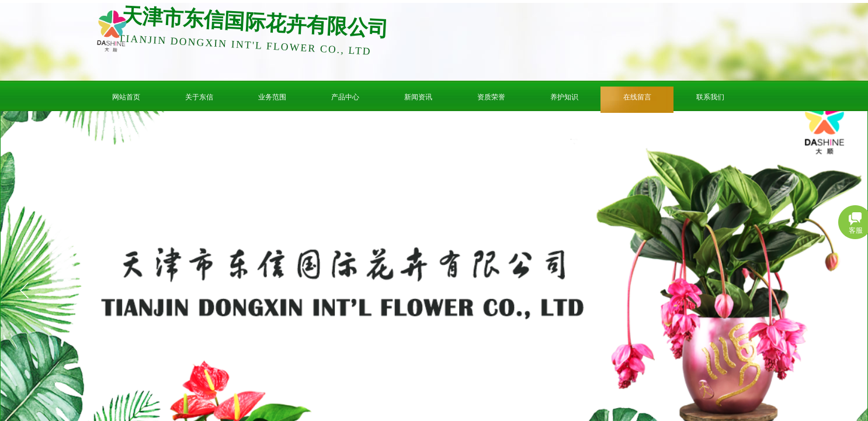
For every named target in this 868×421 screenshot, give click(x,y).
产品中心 (345, 97)
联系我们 (710, 97)
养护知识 (564, 97)
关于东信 (199, 97)
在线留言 (637, 97)
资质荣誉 (491, 97)
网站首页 (126, 97)
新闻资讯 (418, 97)
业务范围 (272, 97)
